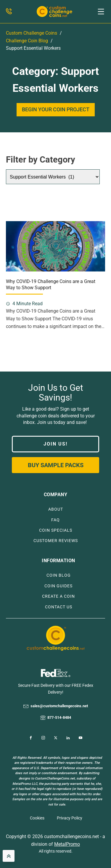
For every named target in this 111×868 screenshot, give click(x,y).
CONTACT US (59, 607)
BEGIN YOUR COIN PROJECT (56, 109)
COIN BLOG (59, 575)
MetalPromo (67, 844)
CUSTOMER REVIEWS (56, 541)
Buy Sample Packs (56, 465)
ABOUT (56, 509)
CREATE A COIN (58, 596)
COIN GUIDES (58, 586)
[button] (101, 12)
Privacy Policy (70, 818)
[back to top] (9, 856)
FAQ (55, 520)
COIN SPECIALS (56, 530)
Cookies (37, 818)
